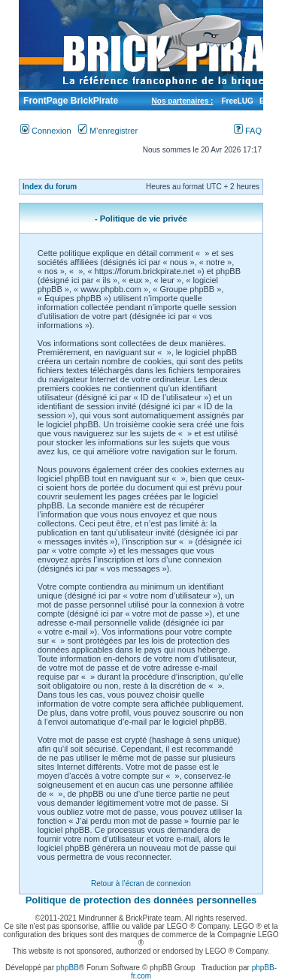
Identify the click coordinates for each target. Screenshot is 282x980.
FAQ (248, 131)
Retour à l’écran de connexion (141, 884)
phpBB (68, 968)
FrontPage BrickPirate (70, 101)
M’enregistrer (108, 131)
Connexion (46, 131)
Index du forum (50, 187)
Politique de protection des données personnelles (141, 900)
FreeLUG (237, 101)
